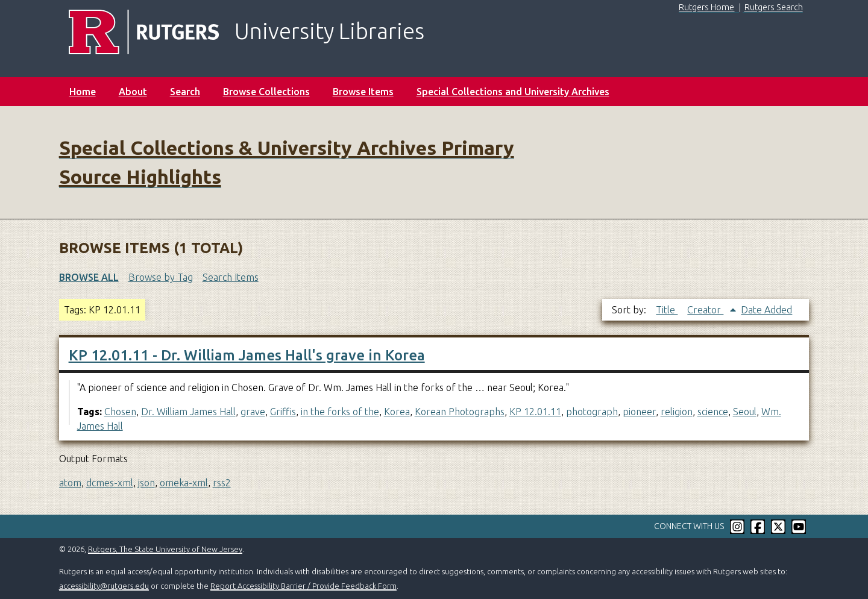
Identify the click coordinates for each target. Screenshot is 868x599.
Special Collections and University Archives (513, 92)
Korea (397, 412)
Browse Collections (266, 92)
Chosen (120, 412)
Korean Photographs (460, 412)
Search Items (231, 277)
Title (667, 310)
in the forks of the (340, 412)
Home (83, 92)
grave (253, 412)
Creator (705, 310)
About (133, 92)
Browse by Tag (161, 277)
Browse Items (363, 92)
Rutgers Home (706, 7)
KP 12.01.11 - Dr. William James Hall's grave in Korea (247, 355)
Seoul (745, 412)
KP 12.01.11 (535, 412)
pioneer (639, 412)
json (146, 483)
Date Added (766, 310)
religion (677, 412)
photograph (592, 412)
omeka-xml (184, 483)
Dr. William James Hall (188, 412)
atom (70, 483)
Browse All (89, 277)
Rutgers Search (774, 7)
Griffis (283, 412)
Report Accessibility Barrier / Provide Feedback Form (303, 586)
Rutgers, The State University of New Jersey (165, 549)
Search (185, 92)
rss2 (222, 483)
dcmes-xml (110, 483)
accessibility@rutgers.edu (104, 586)
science (713, 412)
